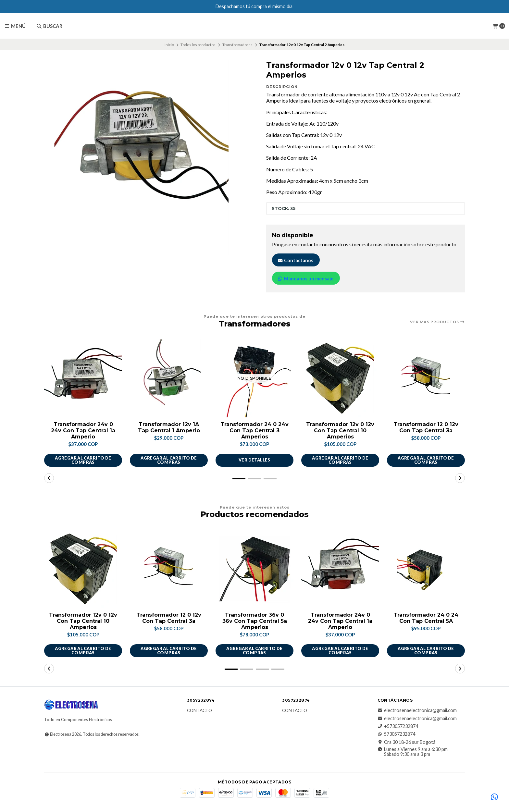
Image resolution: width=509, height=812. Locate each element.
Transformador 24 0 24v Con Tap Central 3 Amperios (255, 431)
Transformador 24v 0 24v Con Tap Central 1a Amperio (83, 431)
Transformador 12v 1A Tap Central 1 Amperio (169, 427)
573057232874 (396, 734)
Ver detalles (255, 460)
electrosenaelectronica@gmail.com (417, 710)
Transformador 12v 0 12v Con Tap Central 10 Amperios (340, 431)
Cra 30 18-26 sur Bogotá (406, 742)
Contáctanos (295, 260)
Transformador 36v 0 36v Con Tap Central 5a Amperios (255, 621)
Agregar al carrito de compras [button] (83, 460)
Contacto (199, 711)
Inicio (169, 45)
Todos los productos (198, 45)
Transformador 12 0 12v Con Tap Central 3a (426, 427)
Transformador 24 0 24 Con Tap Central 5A (426, 618)
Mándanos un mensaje (305, 279)
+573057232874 (398, 726)
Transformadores (237, 45)
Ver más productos (437, 322)
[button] (239, 479)
